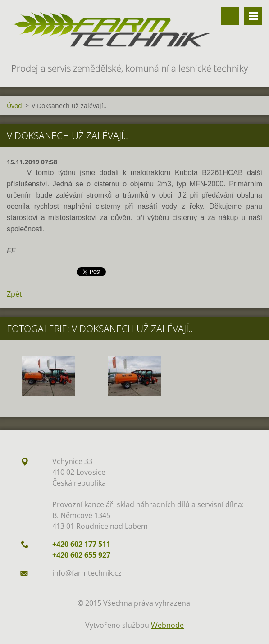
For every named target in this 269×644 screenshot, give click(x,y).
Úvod (14, 106)
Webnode (167, 625)
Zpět (14, 294)
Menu (253, 16)
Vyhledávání (230, 16)
